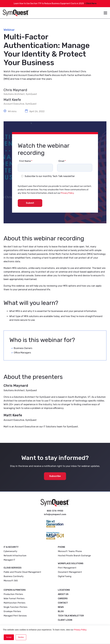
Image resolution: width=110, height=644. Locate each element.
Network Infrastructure (15, 556)
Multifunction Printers (14, 603)
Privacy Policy (80, 630)
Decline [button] (21, 637)
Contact (63, 603)
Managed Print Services (15, 616)
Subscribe (55, 476)
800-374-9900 (55, 511)
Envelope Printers (12, 611)
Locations (64, 590)
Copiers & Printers (15, 590)
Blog (61, 611)
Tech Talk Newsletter (71, 616)
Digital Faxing (65, 576)
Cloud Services (13, 568)
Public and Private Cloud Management (22, 572)
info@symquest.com (55, 514)
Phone (62, 547)
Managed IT (9, 560)
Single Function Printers (15, 607)
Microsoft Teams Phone (70, 551)
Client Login (65, 620)
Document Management (70, 572)
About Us (63, 594)
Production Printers (13, 594)
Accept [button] (9, 637)
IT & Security (11, 547)
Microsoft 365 (11, 581)
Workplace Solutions (71, 563)
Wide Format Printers (14, 599)
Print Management (67, 568)
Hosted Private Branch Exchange (74, 556)
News (61, 607)
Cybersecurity (10, 551)
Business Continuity (14, 576)
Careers (63, 599)
